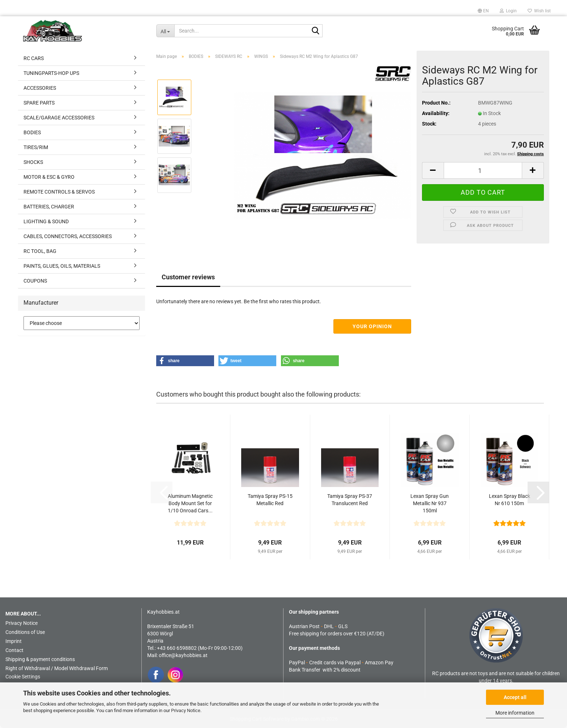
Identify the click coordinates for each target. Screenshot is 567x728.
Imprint (14, 641)
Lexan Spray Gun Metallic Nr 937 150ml (430, 503)
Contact (14, 650)
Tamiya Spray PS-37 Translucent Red (350, 500)
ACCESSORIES (40, 88)
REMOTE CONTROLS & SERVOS (59, 192)
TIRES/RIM (36, 147)
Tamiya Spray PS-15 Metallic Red (270, 500)
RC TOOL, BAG (40, 251)
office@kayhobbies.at (183, 655)
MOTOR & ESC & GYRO (49, 177)
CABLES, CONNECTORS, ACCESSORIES (68, 236)
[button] (483, 11)
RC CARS (34, 58)
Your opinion (372, 326)
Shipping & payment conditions (40, 659)
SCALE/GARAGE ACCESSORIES (59, 118)
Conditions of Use (25, 632)
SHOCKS (33, 162)
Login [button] (508, 11)
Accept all (515, 697)
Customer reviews (188, 277)
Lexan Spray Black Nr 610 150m (510, 500)
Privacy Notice (186, 710)
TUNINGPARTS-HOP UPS (51, 73)
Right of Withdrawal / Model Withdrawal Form (57, 668)
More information (515, 713)
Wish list (539, 11)
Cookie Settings (23, 677)
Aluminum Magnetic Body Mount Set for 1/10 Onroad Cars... (190, 503)
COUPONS (35, 281)
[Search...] (165, 31)
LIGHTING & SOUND (46, 221)
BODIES (32, 132)
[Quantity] (483, 170)
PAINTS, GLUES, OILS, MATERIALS (62, 266)
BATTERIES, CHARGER (49, 207)
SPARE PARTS (39, 103)
